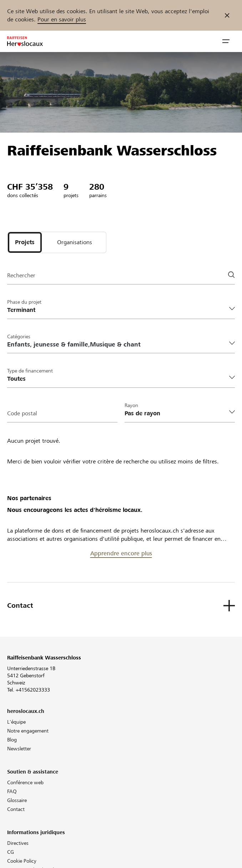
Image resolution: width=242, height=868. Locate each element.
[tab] (25, 242)
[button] (226, 41)
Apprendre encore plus (121, 553)
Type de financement (30, 371)
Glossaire (17, 800)
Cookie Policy (22, 861)
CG (11, 852)
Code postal (22, 413)
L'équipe (16, 722)
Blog (12, 740)
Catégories (19, 337)
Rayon (131, 405)
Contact (16, 809)
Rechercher (21, 275)
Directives (18, 843)
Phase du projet (24, 302)
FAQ (12, 791)
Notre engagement (28, 731)
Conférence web (25, 782)
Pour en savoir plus (62, 19)
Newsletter (19, 749)
